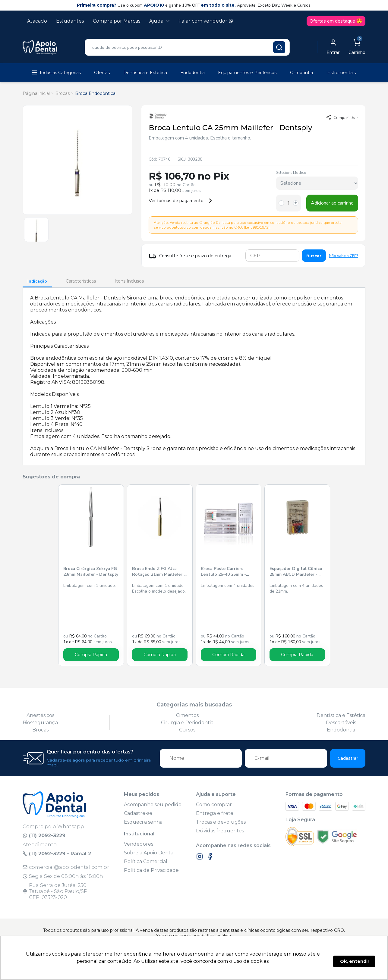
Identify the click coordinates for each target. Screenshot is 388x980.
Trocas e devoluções (221, 822)
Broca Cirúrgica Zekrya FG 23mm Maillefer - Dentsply (91, 571)
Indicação (37, 281)
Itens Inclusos (129, 281)
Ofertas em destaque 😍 (336, 21)
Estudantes (70, 21)
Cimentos (187, 715)
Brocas (62, 93)
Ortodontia (301, 73)
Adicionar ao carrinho (332, 203)
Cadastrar (348, 758)
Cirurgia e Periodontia (187, 723)
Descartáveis (341, 723)
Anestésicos (40, 715)
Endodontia (192, 73)
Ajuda (159, 21)
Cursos (187, 730)
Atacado (37, 21)
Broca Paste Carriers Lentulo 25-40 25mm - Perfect (223, 572)
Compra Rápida (91, 655)
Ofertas (102, 73)
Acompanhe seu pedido (153, 805)
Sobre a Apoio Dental (149, 853)
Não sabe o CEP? (343, 256)
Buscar (314, 256)
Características (81, 281)
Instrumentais (341, 73)
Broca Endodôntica (95, 93)
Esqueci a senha (143, 822)
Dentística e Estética (145, 73)
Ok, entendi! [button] (354, 961)
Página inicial (36, 93)
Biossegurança (40, 723)
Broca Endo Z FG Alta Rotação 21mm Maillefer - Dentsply (159, 572)
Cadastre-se (138, 813)
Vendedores (139, 844)
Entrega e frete (215, 813)
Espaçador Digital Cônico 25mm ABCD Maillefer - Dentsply (296, 572)
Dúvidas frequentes (220, 831)
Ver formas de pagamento (181, 201)
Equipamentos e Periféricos (247, 73)
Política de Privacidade (151, 870)
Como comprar (214, 805)
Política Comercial (146, 861)
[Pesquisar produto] (279, 47)
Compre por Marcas (117, 21)
